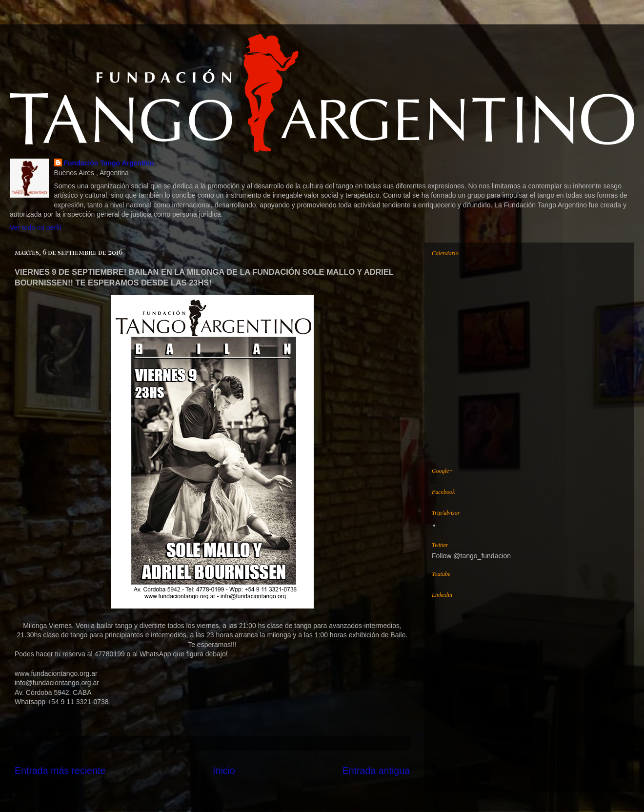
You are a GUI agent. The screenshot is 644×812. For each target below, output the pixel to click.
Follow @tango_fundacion (471, 556)
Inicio (224, 771)
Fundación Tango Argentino (109, 163)
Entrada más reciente (60, 771)
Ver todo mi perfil (35, 227)
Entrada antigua (376, 771)
